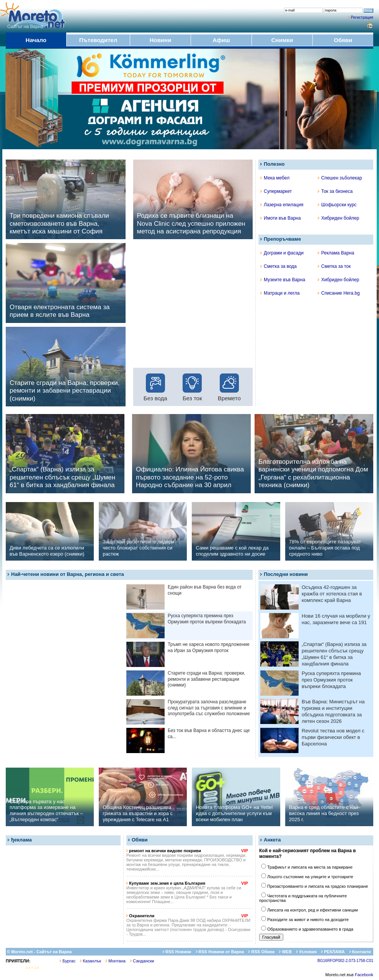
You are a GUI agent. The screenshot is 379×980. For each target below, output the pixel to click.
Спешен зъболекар (340, 178)
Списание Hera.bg (339, 293)
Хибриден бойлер (338, 218)
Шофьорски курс (337, 205)
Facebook (364, 975)
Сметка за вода (279, 266)
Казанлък (91, 961)
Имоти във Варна (281, 218)
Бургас (68, 961)
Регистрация (362, 17)
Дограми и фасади (282, 253)
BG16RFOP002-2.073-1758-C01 (345, 961)
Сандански (142, 961)
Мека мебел (275, 178)
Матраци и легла (280, 293)
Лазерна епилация (282, 205)
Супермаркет (276, 191)
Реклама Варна (336, 253)
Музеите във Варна (283, 280)
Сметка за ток (334, 266)
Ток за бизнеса (335, 191)
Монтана (116, 961)
